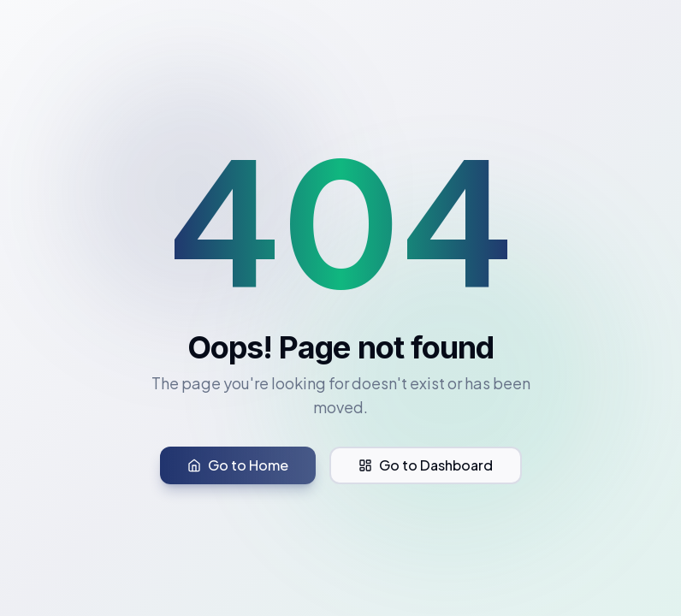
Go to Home (238, 465)
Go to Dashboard (426, 465)
